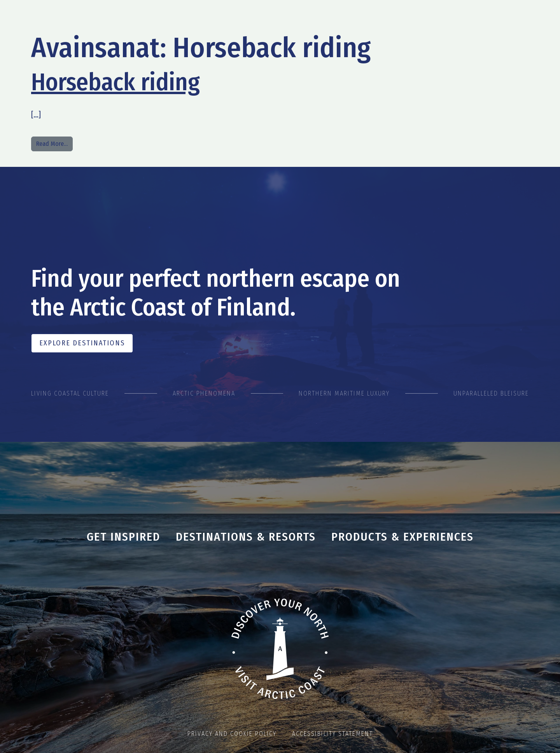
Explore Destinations (82, 343)
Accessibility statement (332, 734)
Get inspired (123, 537)
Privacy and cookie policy (232, 734)
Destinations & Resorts (246, 537)
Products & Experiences (402, 537)
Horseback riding (115, 82)
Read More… (54, 143)
